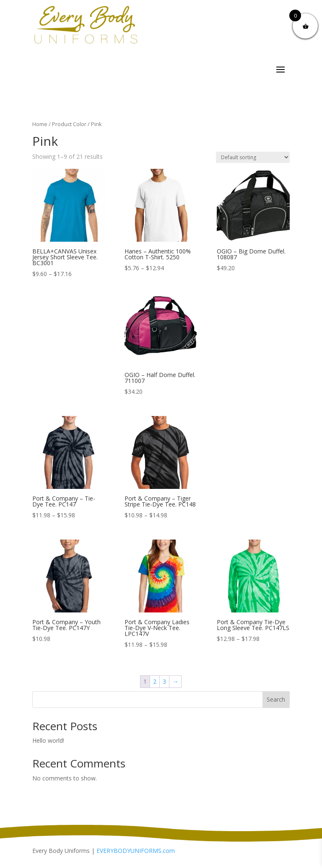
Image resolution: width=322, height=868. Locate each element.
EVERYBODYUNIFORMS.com (136, 851)
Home (40, 124)
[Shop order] (253, 157)
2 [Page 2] (155, 681)
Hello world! (48, 740)
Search (276, 699)
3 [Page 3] (164, 681)
